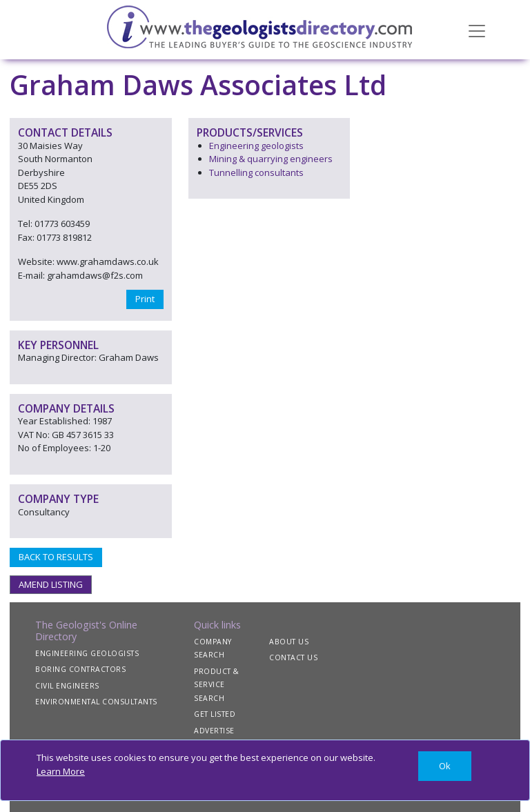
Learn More (61, 771)
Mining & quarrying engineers (271, 159)
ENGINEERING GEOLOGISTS (87, 653)
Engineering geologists (256, 146)
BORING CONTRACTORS (80, 669)
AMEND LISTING (51, 584)
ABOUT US (289, 642)
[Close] (445, 766)
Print (145, 299)
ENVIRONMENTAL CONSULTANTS (96, 702)
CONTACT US (293, 657)
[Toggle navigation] (477, 30)
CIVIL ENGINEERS (67, 686)
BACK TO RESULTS (56, 557)
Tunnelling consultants (256, 172)
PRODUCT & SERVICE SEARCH (217, 685)
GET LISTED (215, 714)
